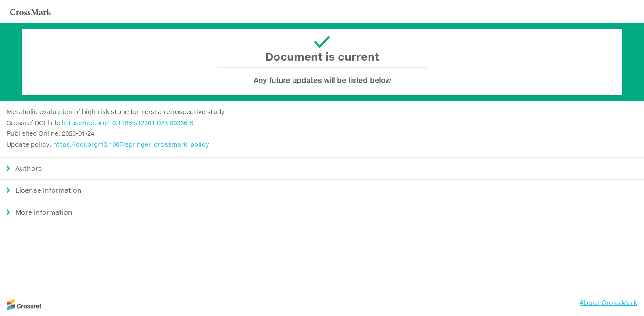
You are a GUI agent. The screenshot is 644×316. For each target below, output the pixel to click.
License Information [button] (48, 190)
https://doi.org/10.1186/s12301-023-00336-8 (127, 123)
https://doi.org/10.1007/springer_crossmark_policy (131, 144)
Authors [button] (29, 168)
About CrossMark (608, 302)
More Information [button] (44, 212)
